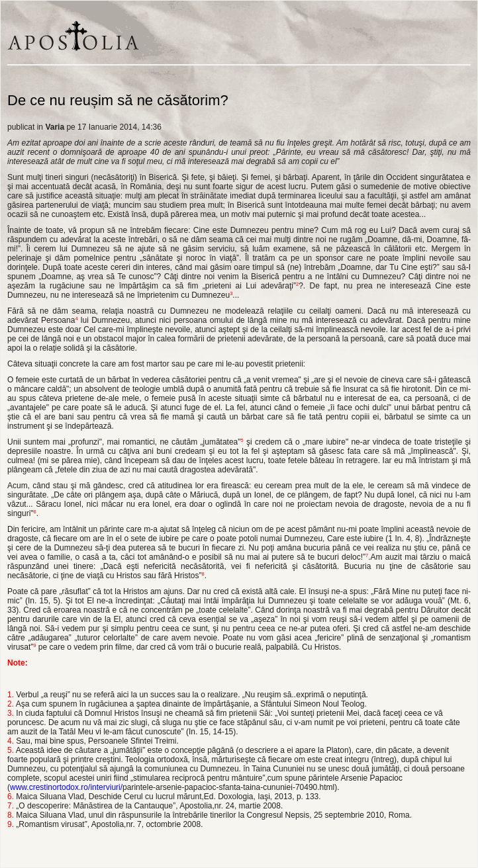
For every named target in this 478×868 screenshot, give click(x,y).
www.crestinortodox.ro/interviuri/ (66, 787)
